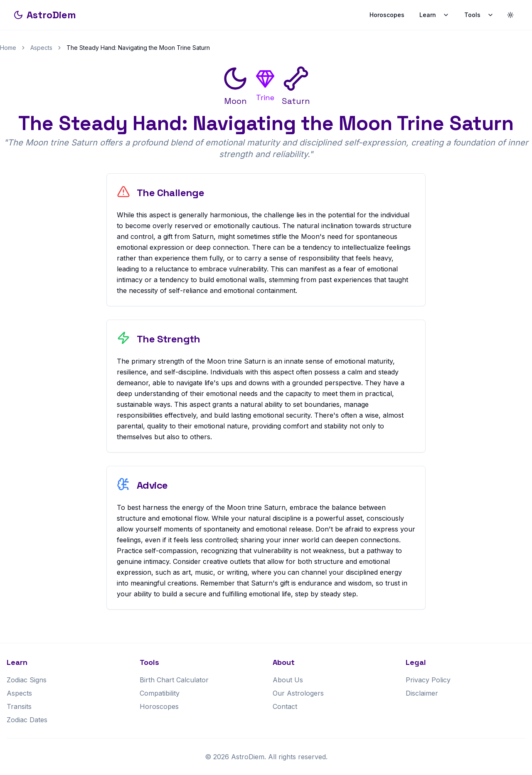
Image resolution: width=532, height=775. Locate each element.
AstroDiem (45, 15)
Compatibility (160, 693)
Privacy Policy (428, 680)
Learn (434, 15)
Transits (19, 706)
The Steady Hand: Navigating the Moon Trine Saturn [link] (138, 48)
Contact (285, 706)
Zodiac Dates (27, 720)
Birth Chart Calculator (174, 680)
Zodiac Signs (27, 680)
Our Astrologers (298, 693)
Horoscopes (387, 15)
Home (8, 48)
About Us (288, 680)
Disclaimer (422, 693)
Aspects (41, 48)
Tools (479, 15)
